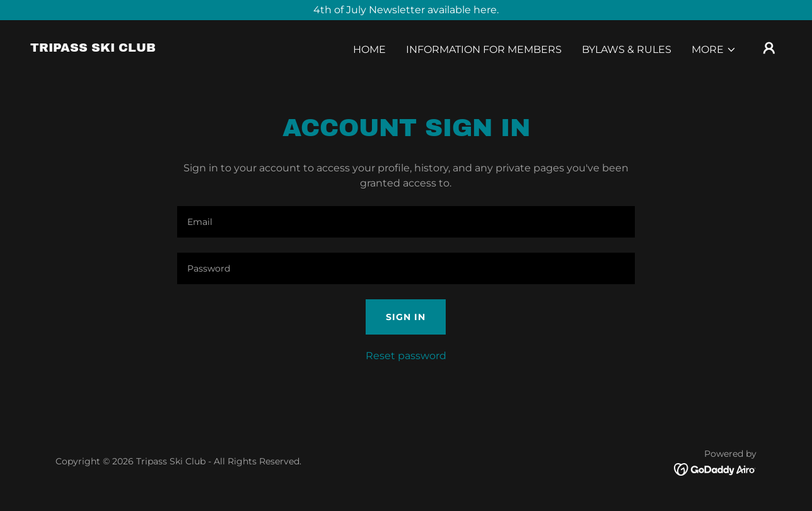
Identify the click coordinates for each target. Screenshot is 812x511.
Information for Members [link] (484, 49)
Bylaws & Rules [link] (627, 49)
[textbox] (406, 222)
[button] (714, 50)
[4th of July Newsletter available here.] (406, 10)
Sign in (406, 317)
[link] (93, 48)
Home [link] (369, 49)
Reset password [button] (406, 356)
